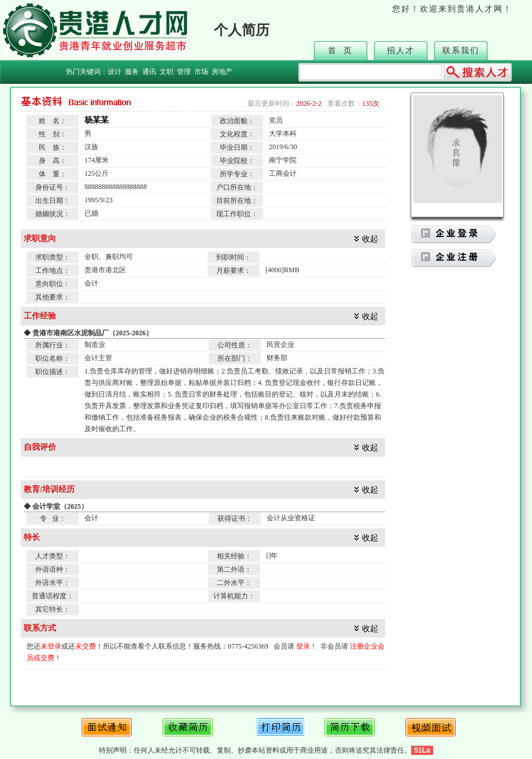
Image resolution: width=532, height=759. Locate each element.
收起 (370, 239)
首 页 (340, 51)
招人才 (401, 51)
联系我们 (461, 51)
